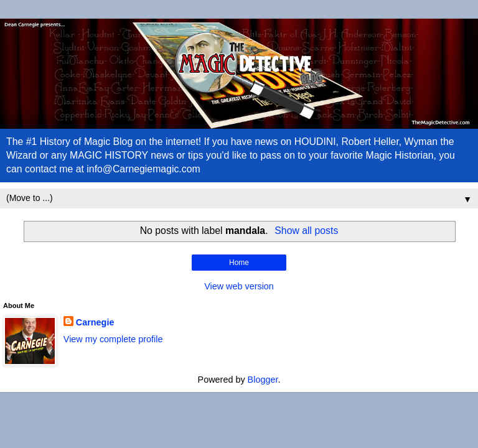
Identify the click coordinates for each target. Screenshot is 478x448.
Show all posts (306, 231)
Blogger (263, 380)
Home (239, 263)
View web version (239, 286)
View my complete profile (113, 339)
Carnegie (95, 322)
